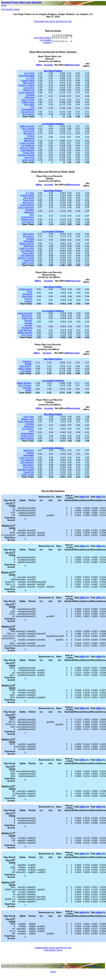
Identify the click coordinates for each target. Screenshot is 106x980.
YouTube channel (96, 967)
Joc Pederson (28, 145)
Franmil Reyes (28, 112)
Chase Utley (29, 153)
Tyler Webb (29, 105)
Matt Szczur (29, 90)
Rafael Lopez (28, 102)
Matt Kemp (29, 141)
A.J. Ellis (30, 78)
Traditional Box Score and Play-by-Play (53, 948)
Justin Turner (28, 160)
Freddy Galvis (28, 81)
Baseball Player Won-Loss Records (21, 2)
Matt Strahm (29, 83)
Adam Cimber (28, 100)
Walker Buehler (27, 126)
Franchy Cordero (26, 85)
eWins (68, 65)
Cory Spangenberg (28, 108)
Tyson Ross (29, 88)
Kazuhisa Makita (27, 76)
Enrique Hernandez (29, 137)
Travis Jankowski (26, 93)
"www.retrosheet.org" (90, 965)
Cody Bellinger (27, 150)
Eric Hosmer (29, 114)
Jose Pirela (29, 73)
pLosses (49, 65)
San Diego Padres (43, 38)
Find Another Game (10, 9)
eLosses (75, 65)
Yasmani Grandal (26, 155)
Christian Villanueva (30, 96)
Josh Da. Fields (27, 148)
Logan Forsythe (27, 143)
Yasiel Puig (29, 157)
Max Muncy (29, 133)
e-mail (62, 967)
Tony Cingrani (28, 129)
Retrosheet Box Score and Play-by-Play (53, 21)
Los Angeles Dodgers (46, 41)
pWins (39, 65)
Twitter (74, 967)
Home (4, 5)
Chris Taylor (29, 131)
